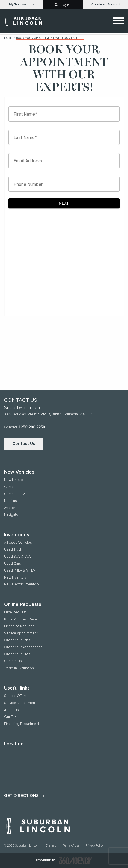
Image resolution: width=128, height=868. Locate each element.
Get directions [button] (21, 796)
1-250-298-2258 (32, 427)
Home (8, 38)
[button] (21, 5)
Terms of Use (71, 846)
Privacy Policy (95, 846)
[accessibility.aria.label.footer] (76, 861)
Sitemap (51, 846)
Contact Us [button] (24, 444)
